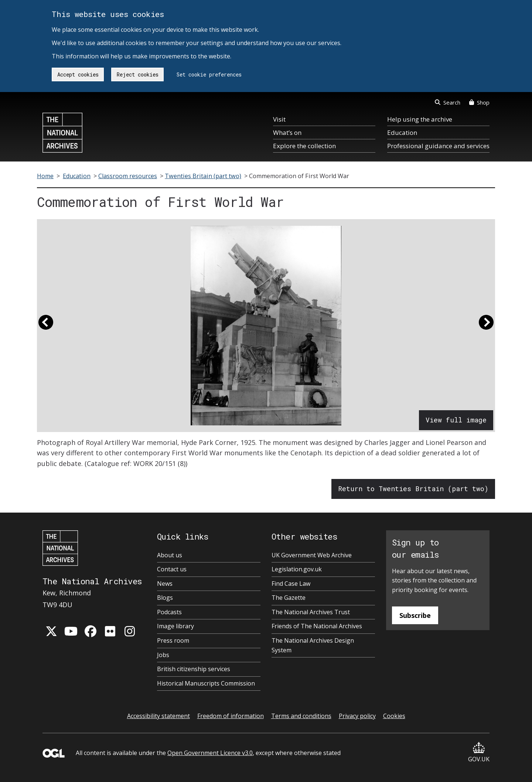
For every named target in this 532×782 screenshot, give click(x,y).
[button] (46, 326)
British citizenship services (194, 669)
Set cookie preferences (209, 74)
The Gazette (289, 598)
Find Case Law (291, 584)
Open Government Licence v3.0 (210, 753)
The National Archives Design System (313, 645)
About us (170, 555)
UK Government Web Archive (312, 555)
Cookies (394, 716)
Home (45, 176)
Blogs (165, 598)
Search (448, 102)
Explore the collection (304, 146)
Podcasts (169, 612)
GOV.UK (479, 753)
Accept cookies (78, 74)
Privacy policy (357, 716)
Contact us (172, 569)
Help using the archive (420, 119)
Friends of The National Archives (317, 626)
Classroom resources (128, 176)
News (165, 584)
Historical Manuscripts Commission (206, 683)
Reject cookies (138, 74)
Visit (279, 119)
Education (402, 132)
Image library (175, 626)
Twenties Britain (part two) (203, 176)
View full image (456, 420)
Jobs (163, 655)
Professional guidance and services (438, 146)
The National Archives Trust (311, 612)
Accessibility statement (158, 716)
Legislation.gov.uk (297, 569)
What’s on (287, 132)
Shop (479, 102)
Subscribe (415, 615)
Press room (173, 640)
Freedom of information (231, 716)
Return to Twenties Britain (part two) (413, 489)
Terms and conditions (301, 716)
